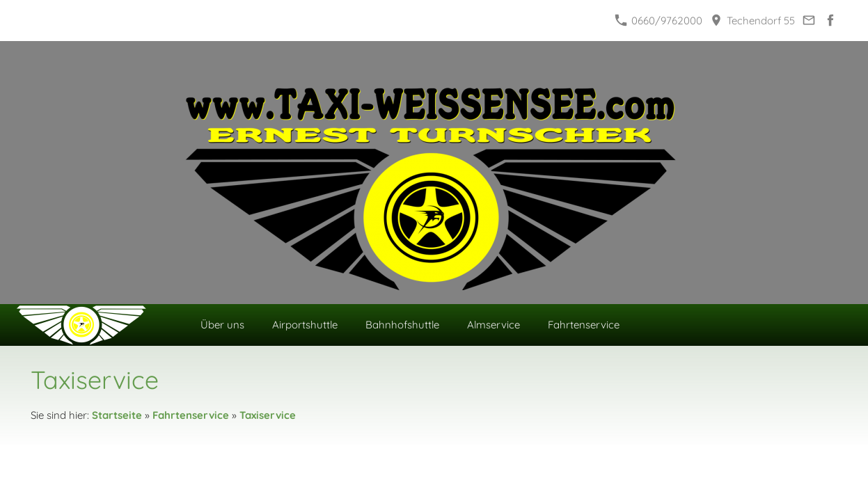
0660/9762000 (658, 21)
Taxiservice (268, 415)
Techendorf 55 (752, 21)
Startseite (117, 415)
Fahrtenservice (191, 415)
